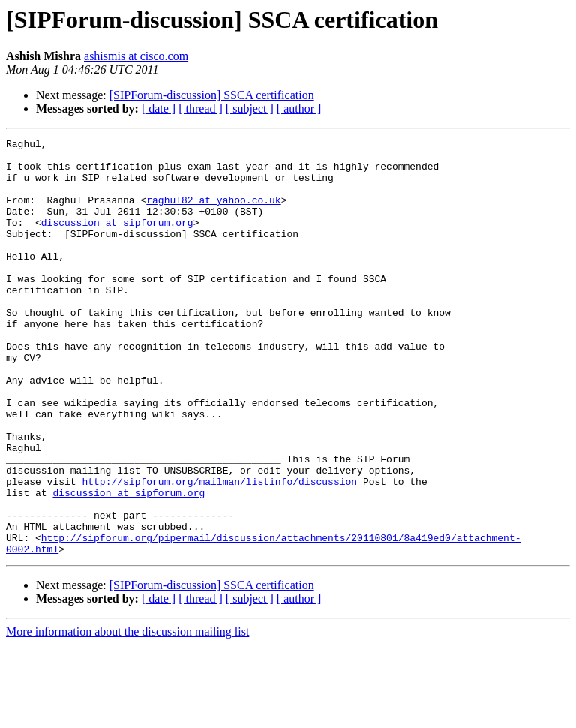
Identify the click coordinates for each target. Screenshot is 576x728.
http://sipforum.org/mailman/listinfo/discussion (219, 551)
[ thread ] (201, 108)
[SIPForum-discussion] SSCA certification (212, 95)
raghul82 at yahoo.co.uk (213, 213)
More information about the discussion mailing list (127, 715)
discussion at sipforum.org (117, 240)
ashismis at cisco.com (136, 56)
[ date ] (159, 108)
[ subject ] (250, 108)
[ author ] (299, 108)
